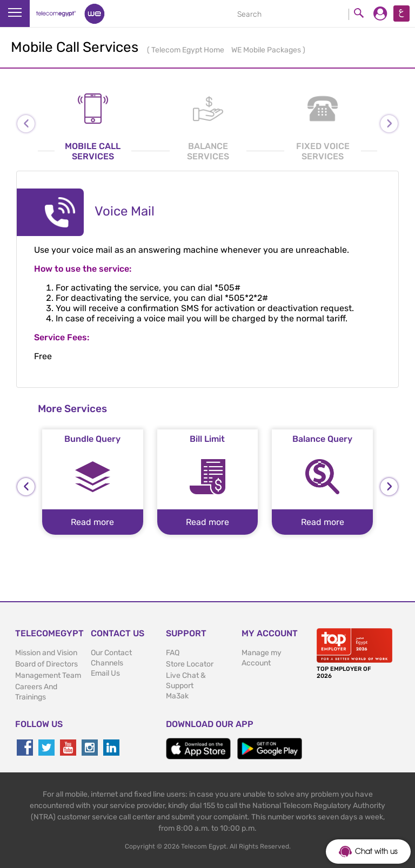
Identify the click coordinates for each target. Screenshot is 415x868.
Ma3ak (177, 696)
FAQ (173, 653)
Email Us (105, 673)
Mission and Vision (46, 653)
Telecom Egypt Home (189, 50)
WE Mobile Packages (267, 50)
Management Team (48, 675)
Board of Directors (46, 664)
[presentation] (26, 487)
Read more (92, 522)
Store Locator (190, 664)
